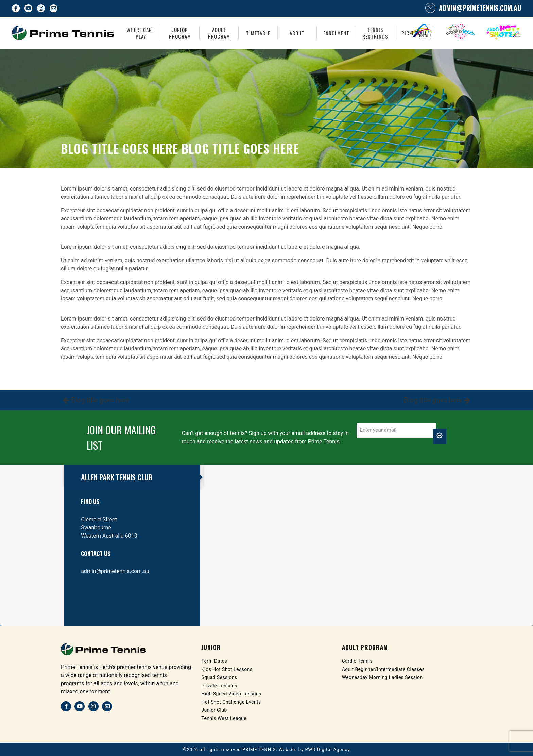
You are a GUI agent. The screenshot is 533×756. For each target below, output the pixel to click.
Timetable (258, 33)
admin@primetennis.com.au (479, 8)
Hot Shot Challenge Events (231, 702)
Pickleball (414, 33)
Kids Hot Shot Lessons (227, 669)
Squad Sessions (219, 677)
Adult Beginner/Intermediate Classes (384, 669)
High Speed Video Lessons (231, 694)
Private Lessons (219, 686)
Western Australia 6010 (109, 536)
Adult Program (219, 33)
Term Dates (214, 661)
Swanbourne (96, 528)
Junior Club (214, 710)
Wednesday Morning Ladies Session (383, 677)
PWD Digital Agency (327, 749)
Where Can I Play (141, 33)
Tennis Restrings (375, 33)
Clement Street (99, 519)
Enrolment (336, 33)
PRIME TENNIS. (260, 749)
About (297, 33)
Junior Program (180, 33)
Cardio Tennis (358, 661)
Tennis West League (224, 718)
